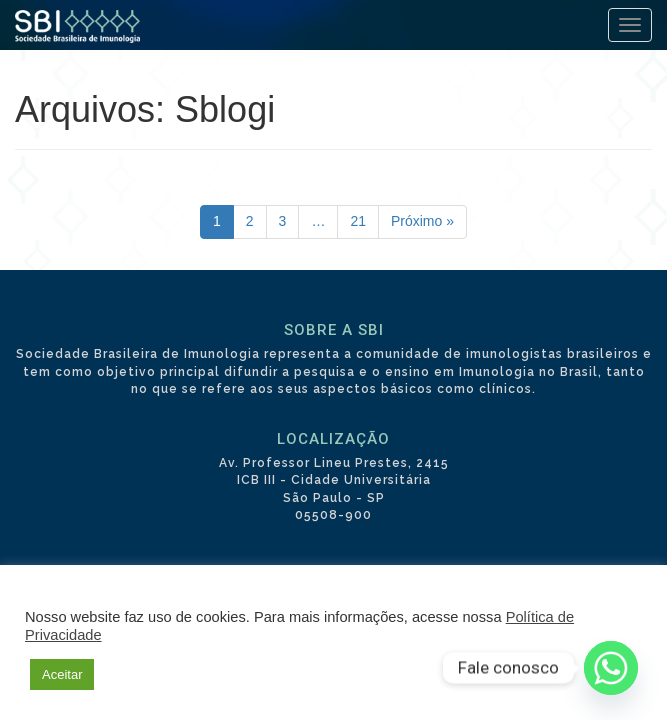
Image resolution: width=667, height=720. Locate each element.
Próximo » (422, 221)
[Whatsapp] (611, 668)
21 (358, 221)
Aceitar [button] (62, 674)
